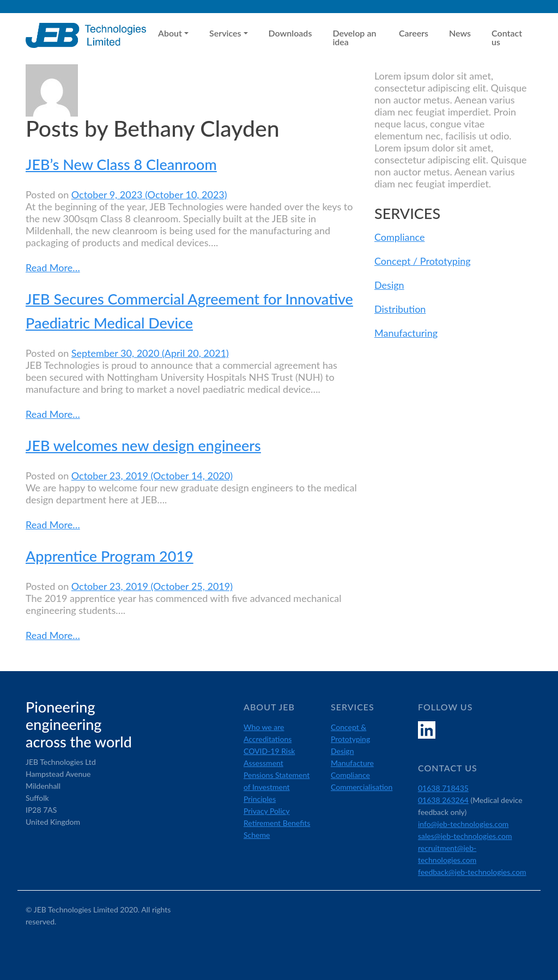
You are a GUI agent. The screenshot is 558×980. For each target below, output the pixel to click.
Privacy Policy (266, 811)
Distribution (400, 309)
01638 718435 (443, 788)
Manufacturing (406, 333)
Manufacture (352, 763)
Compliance (399, 237)
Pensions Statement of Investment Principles (277, 787)
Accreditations (268, 739)
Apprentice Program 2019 (110, 556)
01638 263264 (443, 800)
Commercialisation (362, 787)
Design (389, 285)
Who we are (264, 727)
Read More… (53, 267)
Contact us (507, 37)
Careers (414, 33)
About (170, 33)
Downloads (290, 33)
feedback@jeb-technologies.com (472, 872)
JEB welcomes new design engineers (143, 445)
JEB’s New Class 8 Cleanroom (121, 164)
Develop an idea (354, 37)
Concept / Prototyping (423, 261)
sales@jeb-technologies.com (465, 836)
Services (225, 33)
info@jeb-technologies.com (463, 824)
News (460, 33)
